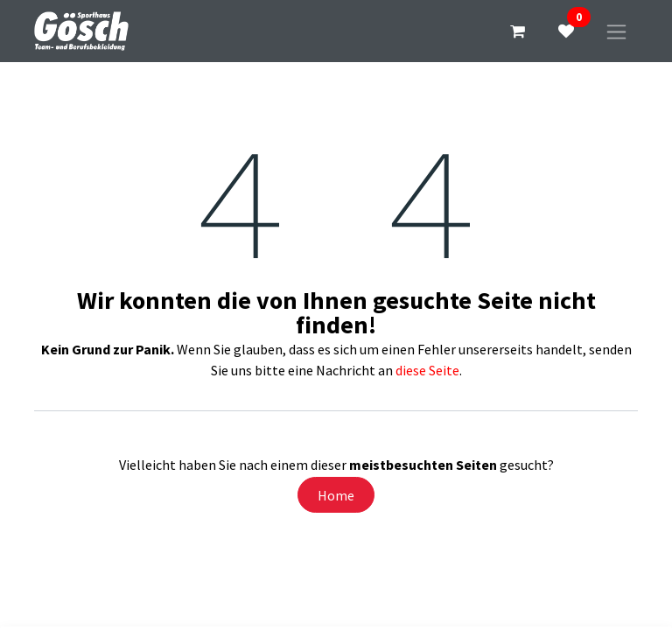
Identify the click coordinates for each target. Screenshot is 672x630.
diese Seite (427, 370)
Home (336, 495)
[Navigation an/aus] (616, 31)
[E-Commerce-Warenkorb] (517, 31)
